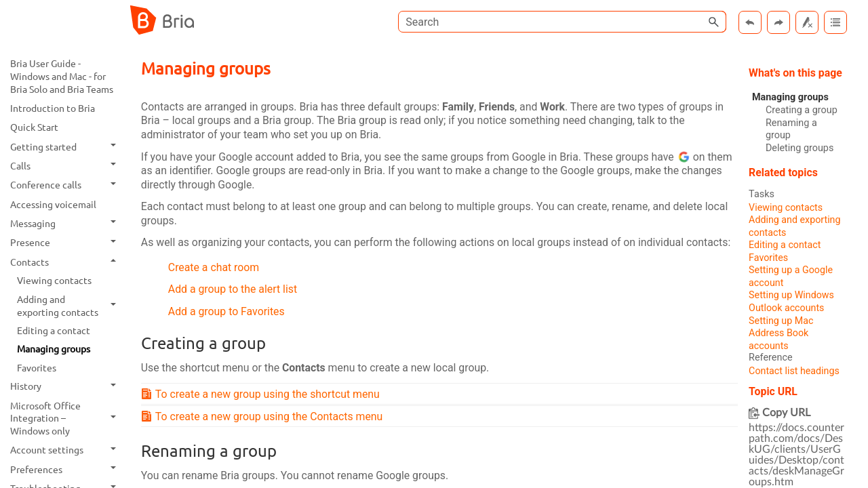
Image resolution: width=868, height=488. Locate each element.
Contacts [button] (67, 262)
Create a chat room (214, 269)
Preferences (67, 469)
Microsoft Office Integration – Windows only (67, 418)
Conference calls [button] (67, 185)
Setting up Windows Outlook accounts (792, 302)
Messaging (67, 223)
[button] (714, 22)
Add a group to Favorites (227, 313)
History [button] (67, 386)
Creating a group (802, 110)
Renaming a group (791, 129)
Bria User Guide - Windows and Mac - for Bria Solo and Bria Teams (62, 76)
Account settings (67, 450)
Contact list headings (794, 372)
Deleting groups (800, 148)
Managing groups (54, 348)
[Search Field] (562, 22)
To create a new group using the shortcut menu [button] (263, 396)
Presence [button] (67, 243)
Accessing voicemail (53, 204)
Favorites (37, 367)
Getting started (67, 146)
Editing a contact (54, 330)
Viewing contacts (54, 280)
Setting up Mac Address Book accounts (781, 334)
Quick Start (34, 127)
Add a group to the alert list (233, 291)
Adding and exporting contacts (70, 306)
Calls (67, 165)
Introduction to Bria (53, 108)
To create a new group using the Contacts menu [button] (265, 419)
